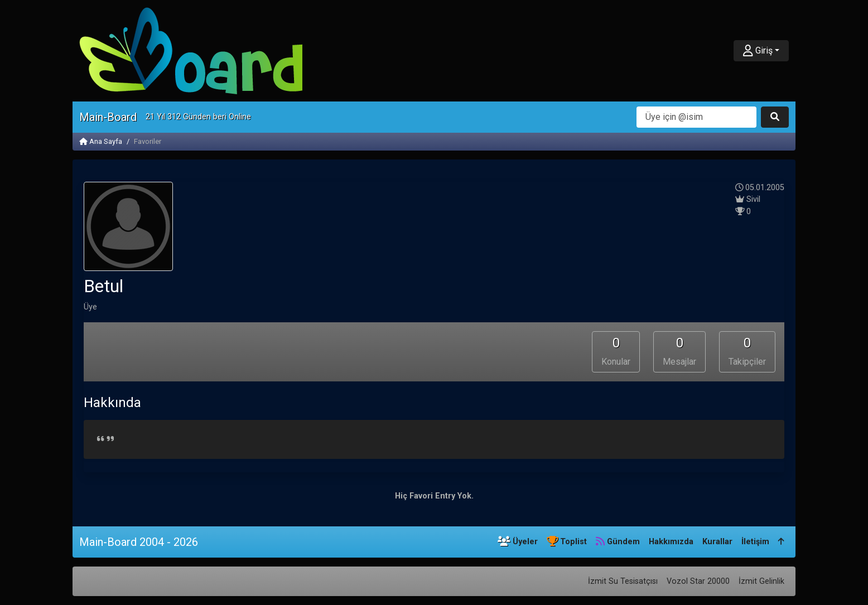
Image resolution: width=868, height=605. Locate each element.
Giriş (758, 50)
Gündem (618, 542)
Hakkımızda (671, 542)
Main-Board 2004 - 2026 (139, 542)
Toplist (567, 542)
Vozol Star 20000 (698, 581)
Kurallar (717, 542)
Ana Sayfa (101, 141)
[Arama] (696, 117)
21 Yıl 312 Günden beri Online (198, 117)
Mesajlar (679, 351)
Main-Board (108, 117)
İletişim (755, 542)
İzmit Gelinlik (761, 581)
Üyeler (518, 542)
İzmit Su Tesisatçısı (623, 581)
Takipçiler (747, 351)
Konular (616, 351)
